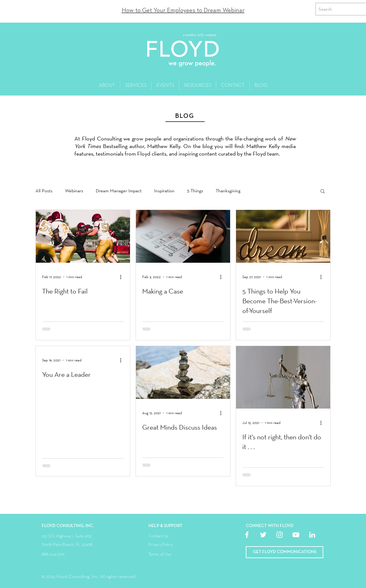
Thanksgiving (228, 191)
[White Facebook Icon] (247, 535)
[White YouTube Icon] (296, 535)
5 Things (195, 191)
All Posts (44, 191)
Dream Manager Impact (119, 191)
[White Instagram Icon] (280, 535)
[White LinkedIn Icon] (312, 535)
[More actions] (123, 277)
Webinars (74, 191)
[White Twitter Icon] (263, 535)
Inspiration (164, 191)
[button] (323, 192)
